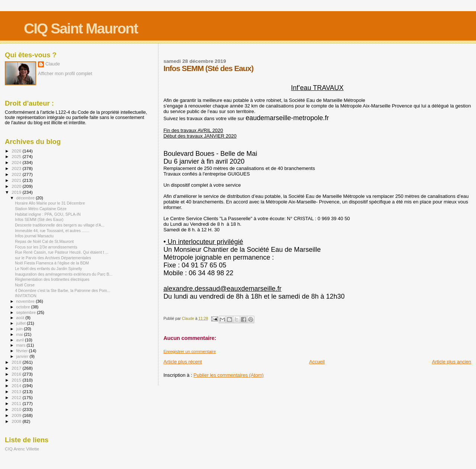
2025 (17, 156)
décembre (26, 198)
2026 (17, 151)
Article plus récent (182, 362)
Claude (53, 64)
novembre (26, 301)
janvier (23, 356)
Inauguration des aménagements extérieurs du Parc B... (64, 274)
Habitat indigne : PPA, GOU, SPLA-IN (48, 214)
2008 (17, 421)
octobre (24, 307)
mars (22, 345)
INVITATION (26, 296)
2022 (17, 174)
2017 (17, 368)
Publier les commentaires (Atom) (229, 375)
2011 (17, 403)
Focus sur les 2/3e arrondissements (46, 247)
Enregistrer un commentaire (189, 351)
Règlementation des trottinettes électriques (52, 279)
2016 (17, 374)
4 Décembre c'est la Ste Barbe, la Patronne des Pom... (63, 290)
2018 (17, 362)
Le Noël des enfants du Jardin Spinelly (49, 269)
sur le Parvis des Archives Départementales (53, 258)
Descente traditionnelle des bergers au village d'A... (60, 225)
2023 (17, 168)
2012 (17, 397)
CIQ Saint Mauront (81, 28)
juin (20, 329)
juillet (22, 323)
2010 (17, 409)
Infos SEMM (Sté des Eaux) (39, 219)
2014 (17, 386)
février (23, 351)
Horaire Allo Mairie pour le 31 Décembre (50, 203)
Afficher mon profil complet (65, 74)
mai (20, 334)
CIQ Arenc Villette (22, 449)
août (21, 318)
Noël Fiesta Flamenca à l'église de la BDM (52, 263)
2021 (17, 180)
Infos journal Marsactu (34, 236)
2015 (17, 380)
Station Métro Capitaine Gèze (41, 209)
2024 (17, 162)
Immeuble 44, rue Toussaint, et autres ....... (52, 231)
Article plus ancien (452, 362)
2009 (17, 415)
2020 (17, 186)
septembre (27, 312)
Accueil (317, 362)
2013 (17, 391)
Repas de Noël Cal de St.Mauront (44, 241)
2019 (17, 192)
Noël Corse (25, 285)
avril (21, 340)
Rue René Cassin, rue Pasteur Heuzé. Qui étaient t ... (62, 252)
